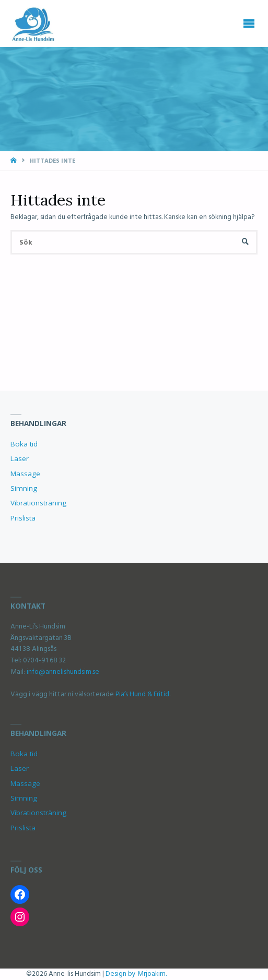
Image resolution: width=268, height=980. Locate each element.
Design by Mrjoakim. (136, 974)
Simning (24, 488)
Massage (25, 474)
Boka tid (24, 444)
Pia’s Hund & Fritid (142, 694)
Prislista (23, 518)
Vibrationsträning (38, 503)
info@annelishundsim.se (62, 672)
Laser (20, 458)
